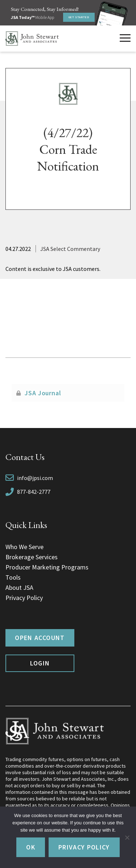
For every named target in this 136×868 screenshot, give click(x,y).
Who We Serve (24, 547)
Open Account (40, 638)
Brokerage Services (32, 557)
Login (40, 663)
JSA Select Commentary (70, 249)
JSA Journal (43, 393)
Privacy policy (84, 847)
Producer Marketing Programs (47, 567)
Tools (13, 577)
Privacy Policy (24, 598)
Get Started (79, 17)
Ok (31, 847)
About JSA (19, 587)
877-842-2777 (34, 492)
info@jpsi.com (35, 478)
